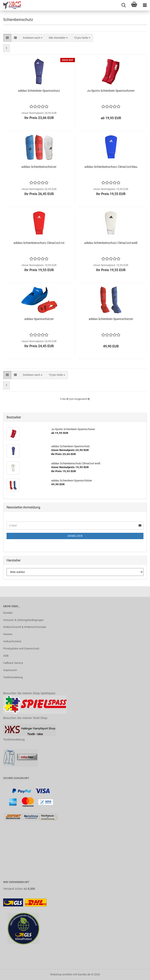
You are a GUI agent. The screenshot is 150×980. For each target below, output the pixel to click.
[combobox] (33, 38)
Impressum (10, 670)
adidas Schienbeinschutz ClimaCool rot (39, 243)
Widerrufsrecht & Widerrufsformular (25, 627)
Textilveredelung (13, 677)
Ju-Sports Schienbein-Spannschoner (111, 91)
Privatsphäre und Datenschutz (21, 649)
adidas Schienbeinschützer (39, 167)
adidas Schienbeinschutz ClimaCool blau (111, 167)
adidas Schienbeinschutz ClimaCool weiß (111, 243)
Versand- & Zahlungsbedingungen (23, 620)
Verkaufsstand (12, 641)
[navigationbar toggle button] (145, 5)
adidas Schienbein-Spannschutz (39, 91)
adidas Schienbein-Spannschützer (111, 319)
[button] (7, 38)
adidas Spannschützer (39, 319)
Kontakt (8, 613)
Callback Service (13, 663)
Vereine (8, 634)
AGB (6, 656)
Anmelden (75, 536)
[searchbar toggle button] (124, 5)
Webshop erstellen (61, 974)
